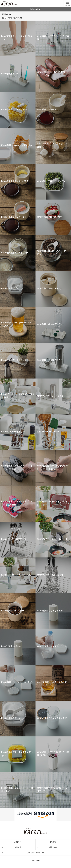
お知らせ (18, 842)
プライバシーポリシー (36, 853)
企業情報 (18, 847)
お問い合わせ (53, 847)
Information (35, 9)
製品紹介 (53, 842)
